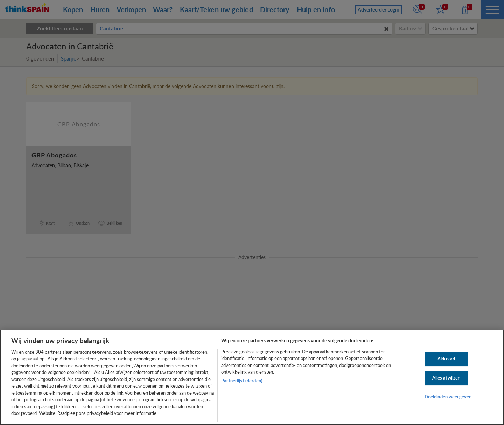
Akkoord (446, 359)
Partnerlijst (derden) (242, 381)
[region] (252, 377)
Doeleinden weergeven (448, 397)
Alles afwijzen (446, 378)
